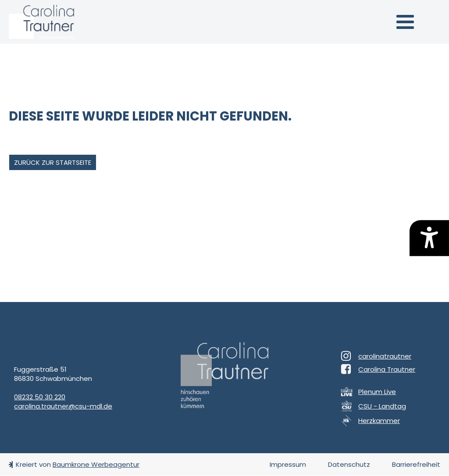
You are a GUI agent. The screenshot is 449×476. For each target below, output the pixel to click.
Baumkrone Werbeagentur (96, 464)
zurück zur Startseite (53, 162)
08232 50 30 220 (40, 397)
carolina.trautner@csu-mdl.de (63, 406)
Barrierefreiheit (416, 464)
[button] (405, 22)
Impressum (288, 464)
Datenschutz (349, 464)
